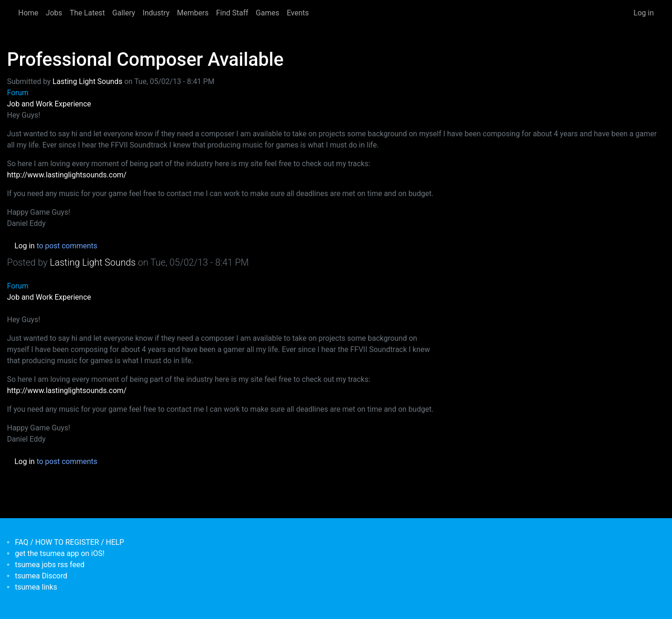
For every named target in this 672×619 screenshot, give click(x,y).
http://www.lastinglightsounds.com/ (67, 175)
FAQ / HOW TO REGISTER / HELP (70, 542)
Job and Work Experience (49, 104)
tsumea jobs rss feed (50, 565)
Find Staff (232, 13)
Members (193, 13)
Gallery (124, 13)
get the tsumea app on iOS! (60, 553)
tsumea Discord (41, 576)
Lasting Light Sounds (88, 81)
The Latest (87, 13)
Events (297, 13)
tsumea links (36, 587)
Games (267, 13)
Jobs (54, 13)
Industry (156, 13)
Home (28, 13)
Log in (644, 13)
